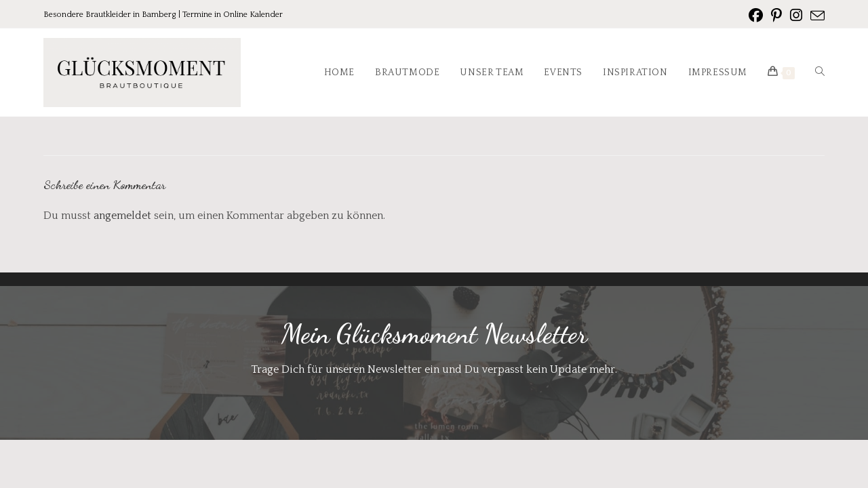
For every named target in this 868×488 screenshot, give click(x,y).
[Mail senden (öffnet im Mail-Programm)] (815, 16)
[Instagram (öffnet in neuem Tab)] (796, 16)
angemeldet (122, 216)
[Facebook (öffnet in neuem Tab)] (756, 16)
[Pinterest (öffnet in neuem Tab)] (776, 16)
